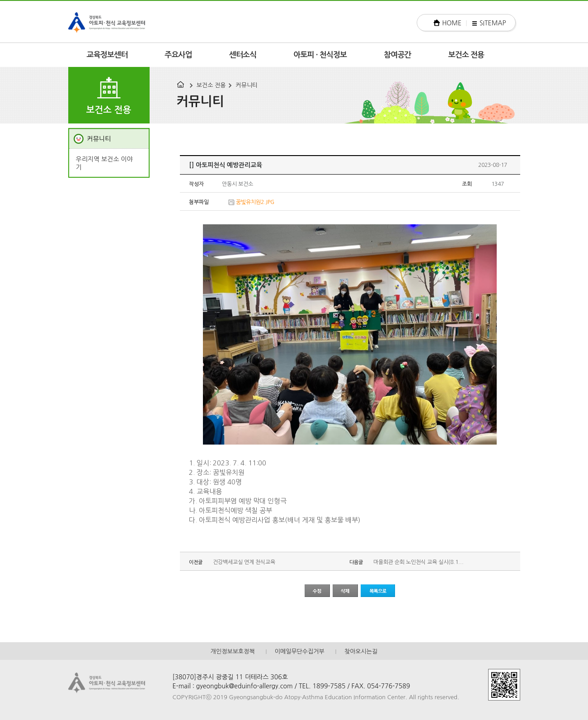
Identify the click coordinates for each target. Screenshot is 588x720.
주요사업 (178, 55)
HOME (452, 23)
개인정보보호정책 (233, 651)
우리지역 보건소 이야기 (104, 163)
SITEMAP (493, 23)
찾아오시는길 (361, 651)
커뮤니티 (247, 85)
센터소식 (243, 55)
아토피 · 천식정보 (320, 55)
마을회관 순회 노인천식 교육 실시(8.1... (419, 562)
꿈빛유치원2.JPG (255, 202)
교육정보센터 (107, 55)
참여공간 (397, 55)
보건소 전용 (466, 55)
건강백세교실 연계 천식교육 (244, 562)
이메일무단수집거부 (300, 651)
